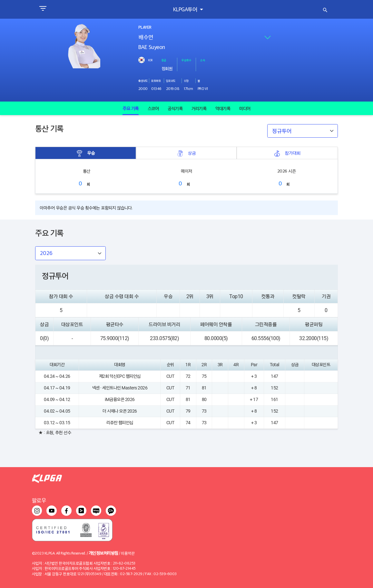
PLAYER (145, 27)
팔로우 (39, 500)
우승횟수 (186, 60)
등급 (164, 60)
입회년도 (171, 81)
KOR (150, 60)
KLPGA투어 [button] (186, 9)
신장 (186, 81)
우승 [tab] (85, 153)
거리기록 (199, 108)
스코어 (153, 108)
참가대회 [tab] (287, 153)
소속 (203, 60)
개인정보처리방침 (103, 553)
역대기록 (223, 108)
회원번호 (156, 81)
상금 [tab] (186, 153)
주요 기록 (131, 108)
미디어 (245, 108)
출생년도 (143, 81)
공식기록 (175, 108)
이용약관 (128, 553)
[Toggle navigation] (43, 9)
